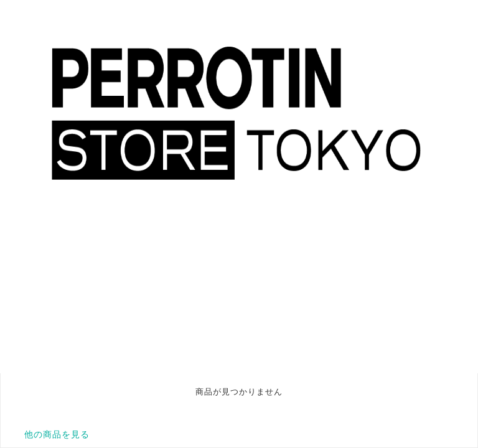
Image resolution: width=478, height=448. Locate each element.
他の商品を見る (57, 434)
